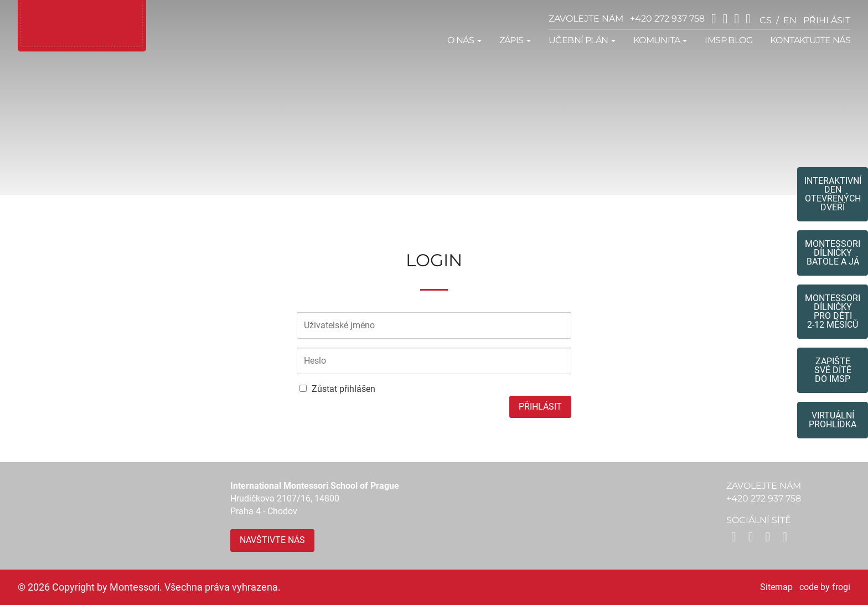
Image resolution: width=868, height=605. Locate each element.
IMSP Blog (728, 40)
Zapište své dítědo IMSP (833, 370)
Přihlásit (540, 407)
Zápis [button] (515, 40)
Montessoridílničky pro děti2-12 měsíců (833, 311)
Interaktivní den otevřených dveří (833, 194)
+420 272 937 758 (667, 19)
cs (766, 20)
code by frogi (825, 587)
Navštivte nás (272, 540)
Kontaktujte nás (810, 40)
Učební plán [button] (582, 40)
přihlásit (827, 20)
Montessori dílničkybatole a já (833, 253)
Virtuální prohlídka (833, 420)
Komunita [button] (660, 40)
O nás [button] (464, 40)
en (790, 20)
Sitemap (776, 587)
